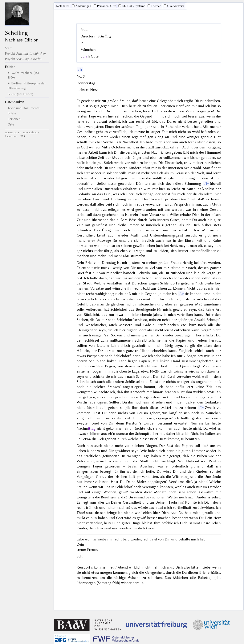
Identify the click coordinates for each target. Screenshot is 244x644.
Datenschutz (30, 132)
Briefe (12, 113)
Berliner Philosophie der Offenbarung (27, 86)
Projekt (25, 53)
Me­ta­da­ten (63, 6)
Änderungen (82, 6)
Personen (14, 119)
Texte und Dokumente (24, 108)
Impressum (11, 136)
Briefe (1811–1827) (20, 94)
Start (8, 48)
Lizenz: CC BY (13, 132)
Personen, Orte (105, 6)
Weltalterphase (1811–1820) (25, 75)
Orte (11, 124)
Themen (154, 6)
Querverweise (174, 6)
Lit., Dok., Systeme (132, 6)
